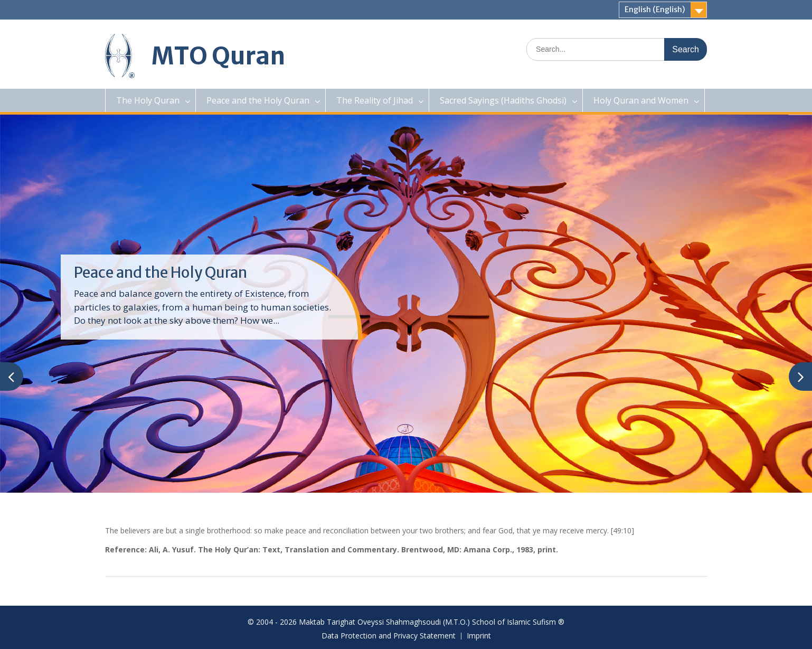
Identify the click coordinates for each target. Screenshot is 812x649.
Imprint (479, 636)
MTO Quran (218, 56)
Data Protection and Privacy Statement (389, 636)
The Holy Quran (148, 100)
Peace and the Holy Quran (258, 100)
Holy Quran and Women (641, 100)
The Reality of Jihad (375, 100)
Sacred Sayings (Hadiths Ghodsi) (503, 100)
